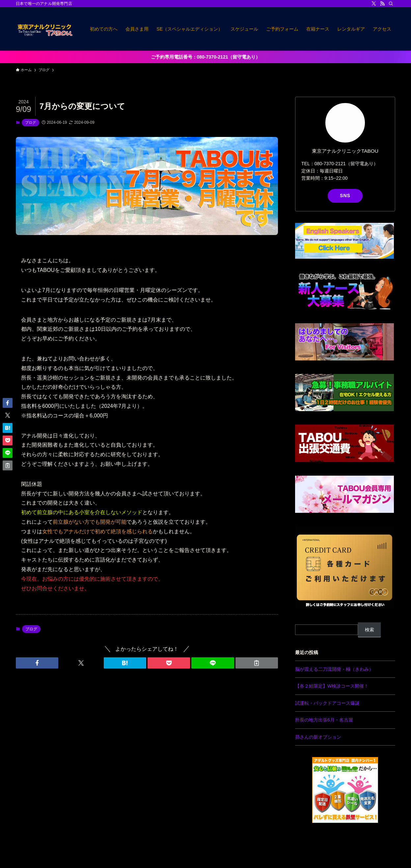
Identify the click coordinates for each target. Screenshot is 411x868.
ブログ (30, 122)
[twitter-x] (374, 4)
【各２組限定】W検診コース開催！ (332, 686)
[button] (37, 663)
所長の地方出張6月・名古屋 (324, 720)
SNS (345, 196)
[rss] (382, 4)
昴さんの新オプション (318, 737)
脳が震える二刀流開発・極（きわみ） (334, 669)
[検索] (391, 4)
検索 (370, 630)
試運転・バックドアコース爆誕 (327, 703)
